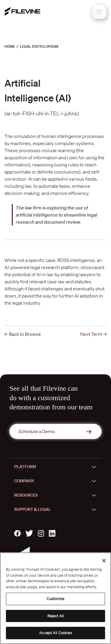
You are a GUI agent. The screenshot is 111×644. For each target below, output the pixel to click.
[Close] (104, 561)
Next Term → (93, 334)
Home (10, 46)
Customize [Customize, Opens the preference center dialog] (55, 599)
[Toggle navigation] (99, 12)
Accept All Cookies (55, 633)
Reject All (55, 616)
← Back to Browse (23, 334)
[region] (55, 598)
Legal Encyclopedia (39, 46)
